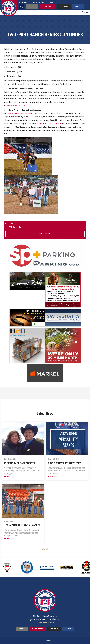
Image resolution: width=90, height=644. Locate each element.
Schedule (32, 7)
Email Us (51, 623)
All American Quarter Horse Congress (23, 113)
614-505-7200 (41, 623)
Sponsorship (64, 7)
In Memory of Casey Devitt (20, 463)
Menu (85, 12)
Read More (8, 476)
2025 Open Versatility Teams (65, 463)
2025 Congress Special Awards (22, 526)
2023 (8, 113)
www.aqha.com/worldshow (16, 106)
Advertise (78, 7)
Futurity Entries (47, 7)
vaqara (49, 641)
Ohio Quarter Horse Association (50, 124)
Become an (45, 230)
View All (45, 549)
